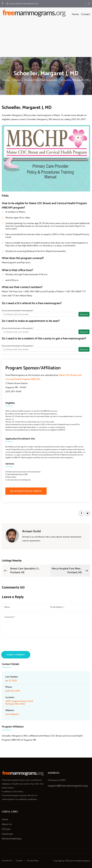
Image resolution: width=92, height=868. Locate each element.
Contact (86, 14)
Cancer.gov (7, 834)
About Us (7, 824)
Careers (19, 861)
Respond (84, 314)
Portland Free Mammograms (41, 80)
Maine (17, 80)
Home (75, 14)
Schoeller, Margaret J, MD (75, 80)
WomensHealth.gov (12, 839)
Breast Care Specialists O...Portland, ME (22, 571)
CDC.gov (6, 829)
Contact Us (7, 861)
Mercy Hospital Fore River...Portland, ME (70, 571)
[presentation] (20, 645)
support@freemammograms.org (22, 4)
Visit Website (12, 714)
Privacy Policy (33, 861)
